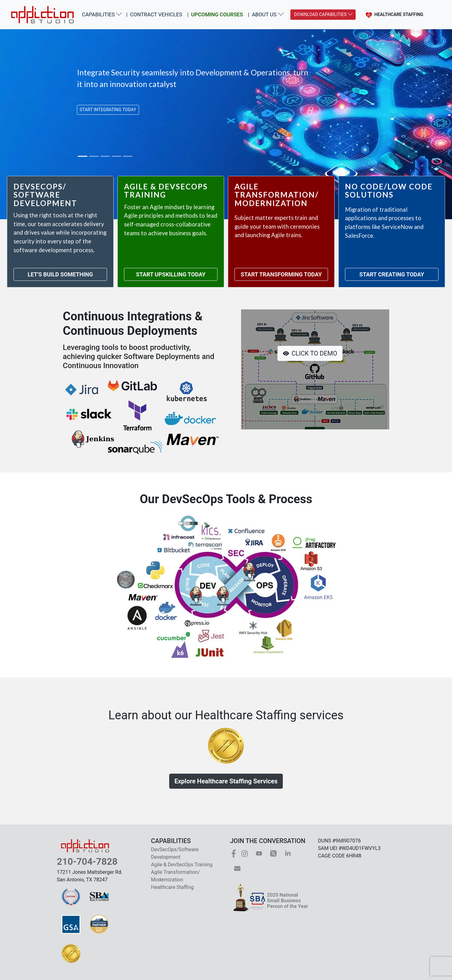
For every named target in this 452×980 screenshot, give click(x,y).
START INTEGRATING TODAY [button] (108, 110)
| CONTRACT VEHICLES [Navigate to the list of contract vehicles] (154, 14)
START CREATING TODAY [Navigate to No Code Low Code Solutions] (392, 274)
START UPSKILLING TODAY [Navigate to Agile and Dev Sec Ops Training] (171, 274)
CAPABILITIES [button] (98, 14)
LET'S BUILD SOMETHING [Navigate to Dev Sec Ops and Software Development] (60, 274)
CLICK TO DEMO (310, 353)
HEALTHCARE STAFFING (393, 14)
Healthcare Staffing (172, 887)
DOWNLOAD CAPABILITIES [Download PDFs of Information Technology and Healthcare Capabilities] (320, 14)
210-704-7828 (87, 861)
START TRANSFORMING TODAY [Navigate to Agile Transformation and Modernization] (281, 274)
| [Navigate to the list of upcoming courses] (215, 14)
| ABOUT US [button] (262, 14)
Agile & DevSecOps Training (182, 865)
